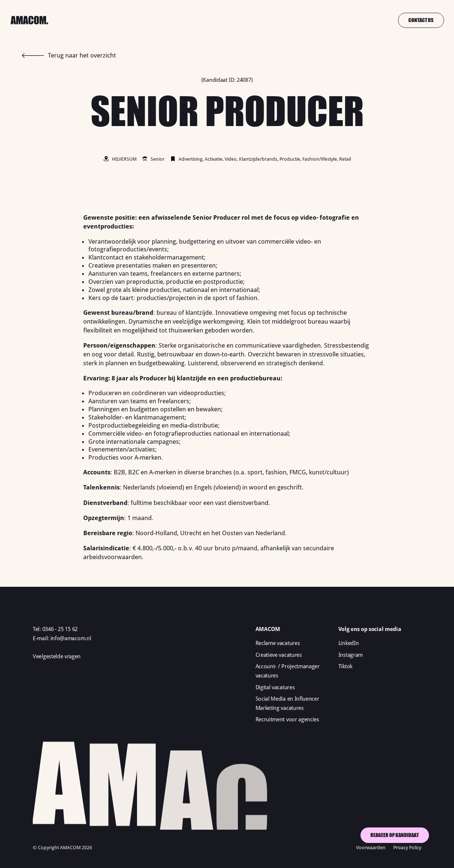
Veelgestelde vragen (57, 656)
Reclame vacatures (278, 643)
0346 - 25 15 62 (60, 629)
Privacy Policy (407, 848)
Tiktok (345, 666)
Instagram (351, 655)
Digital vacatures (275, 687)
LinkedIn (349, 643)
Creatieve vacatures (279, 655)
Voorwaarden (371, 848)
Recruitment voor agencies (287, 719)
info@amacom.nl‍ (71, 638)
